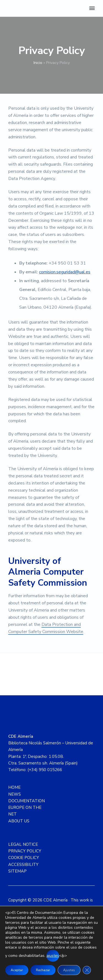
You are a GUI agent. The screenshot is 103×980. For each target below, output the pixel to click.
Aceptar (17, 970)
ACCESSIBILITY (23, 865)
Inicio (38, 63)
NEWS (15, 794)
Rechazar (43, 970)
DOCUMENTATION (27, 801)
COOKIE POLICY (24, 858)
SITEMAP (17, 871)
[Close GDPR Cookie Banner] (87, 970)
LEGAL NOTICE (23, 844)
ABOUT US (19, 821)
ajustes (53, 956)
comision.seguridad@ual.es (65, 272)
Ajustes (69, 970)
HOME (14, 787)
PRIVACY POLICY (25, 851)
